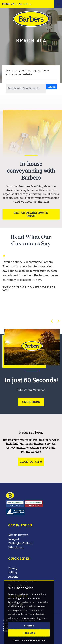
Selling (13, 572)
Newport (14, 539)
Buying (13, 568)
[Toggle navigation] (58, 4)
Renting (13, 577)
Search (52, 87)
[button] (52, 321)
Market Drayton (18, 535)
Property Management (22, 581)
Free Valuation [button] (16, 4)
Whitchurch (16, 547)
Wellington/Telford (20, 543)
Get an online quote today (31, 214)
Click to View (31, 462)
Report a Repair (18, 585)
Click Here (31, 402)
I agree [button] (29, 638)
